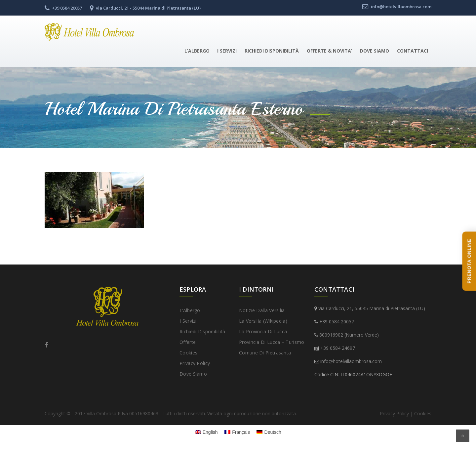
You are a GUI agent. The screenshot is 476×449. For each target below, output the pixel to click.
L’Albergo (197, 51)
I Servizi (227, 51)
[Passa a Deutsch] (269, 432)
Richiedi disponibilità (272, 51)
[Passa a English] (206, 432)
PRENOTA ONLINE (469, 261)
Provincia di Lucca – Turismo (272, 342)
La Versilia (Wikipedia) (263, 321)
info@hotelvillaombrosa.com (351, 361)
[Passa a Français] (237, 432)
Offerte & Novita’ (329, 51)
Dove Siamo (375, 51)
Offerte (188, 342)
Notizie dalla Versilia (262, 310)
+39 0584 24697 (338, 348)
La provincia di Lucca (263, 331)
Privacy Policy (195, 363)
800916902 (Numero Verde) (349, 335)
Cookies (188, 353)
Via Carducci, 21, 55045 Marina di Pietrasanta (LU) (372, 308)
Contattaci (413, 51)
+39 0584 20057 (337, 322)
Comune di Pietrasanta (265, 353)
